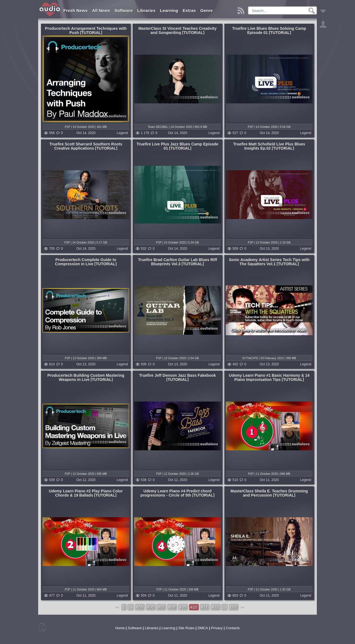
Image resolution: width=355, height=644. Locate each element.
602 (234, 607)
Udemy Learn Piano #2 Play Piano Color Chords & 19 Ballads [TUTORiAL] (86, 493)
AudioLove (50, 9)
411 (205, 607)
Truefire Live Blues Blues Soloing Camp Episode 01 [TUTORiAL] (269, 31)
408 (172, 607)
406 (151, 607)
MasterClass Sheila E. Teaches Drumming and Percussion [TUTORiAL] (269, 493)
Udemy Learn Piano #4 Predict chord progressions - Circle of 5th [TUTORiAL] (177, 493)
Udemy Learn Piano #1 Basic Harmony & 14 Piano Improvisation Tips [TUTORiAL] (269, 377)
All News (101, 10)
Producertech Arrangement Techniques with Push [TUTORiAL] (86, 31)
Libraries (146, 10)
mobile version (42, 627)
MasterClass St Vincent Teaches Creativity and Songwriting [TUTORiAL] (177, 31)
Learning (169, 10)
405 (140, 607)
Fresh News (76, 10)
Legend (122, 133)
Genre (207, 10)
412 (216, 607)
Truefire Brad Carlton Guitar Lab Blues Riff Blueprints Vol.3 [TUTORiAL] (177, 262)
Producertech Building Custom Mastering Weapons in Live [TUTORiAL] (86, 377)
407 (161, 607)
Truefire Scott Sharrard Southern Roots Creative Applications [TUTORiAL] (86, 146)
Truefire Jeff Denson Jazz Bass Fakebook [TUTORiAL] (177, 377)
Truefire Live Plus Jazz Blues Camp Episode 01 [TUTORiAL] (177, 146)
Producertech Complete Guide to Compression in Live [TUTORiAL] (86, 262)
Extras (189, 10)
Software (124, 10)
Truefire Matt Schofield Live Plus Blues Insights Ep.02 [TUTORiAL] (269, 146)
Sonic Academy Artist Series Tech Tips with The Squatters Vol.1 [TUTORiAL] (269, 262)
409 (183, 607)
